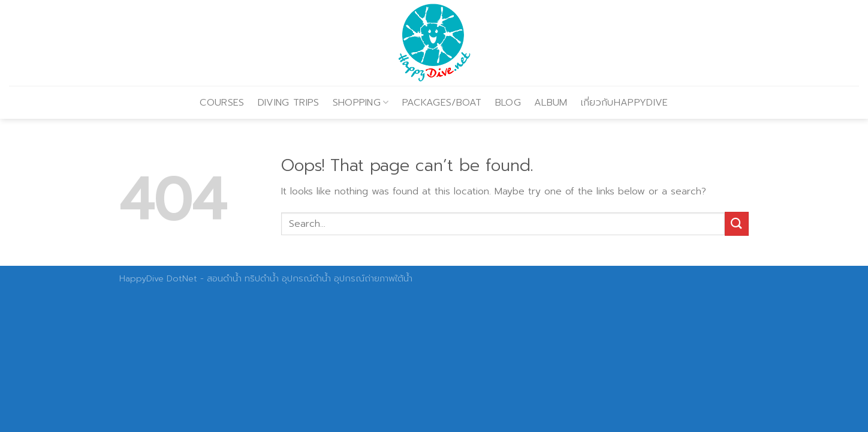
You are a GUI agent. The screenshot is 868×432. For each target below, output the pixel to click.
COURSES (222, 103)
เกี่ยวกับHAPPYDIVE (625, 103)
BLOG (508, 103)
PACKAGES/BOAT (442, 103)
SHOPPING (361, 103)
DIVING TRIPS (289, 103)
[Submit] (737, 223)
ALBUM (551, 103)
